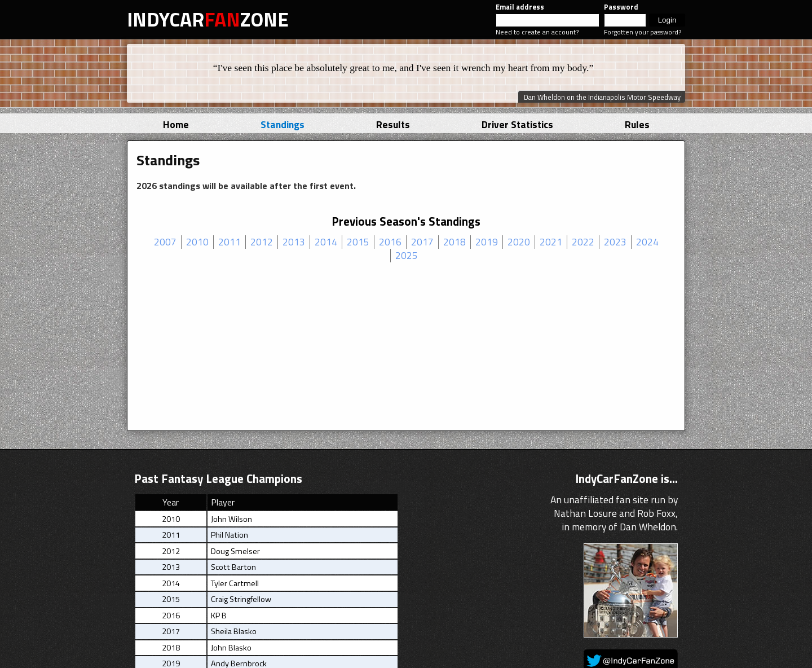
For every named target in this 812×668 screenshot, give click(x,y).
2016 (390, 242)
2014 (326, 242)
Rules (637, 124)
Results (393, 124)
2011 (230, 242)
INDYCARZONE (208, 19)
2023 (615, 242)
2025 (407, 256)
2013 (294, 242)
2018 (454, 242)
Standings (283, 124)
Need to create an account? (537, 32)
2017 (422, 242)
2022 (583, 242)
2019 (487, 242)
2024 (647, 242)
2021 (551, 242)
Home (176, 124)
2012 (262, 242)
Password (621, 7)
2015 (358, 242)
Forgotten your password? (643, 32)
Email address (520, 7)
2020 (519, 242)
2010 (197, 242)
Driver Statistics (517, 124)
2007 (165, 242)
